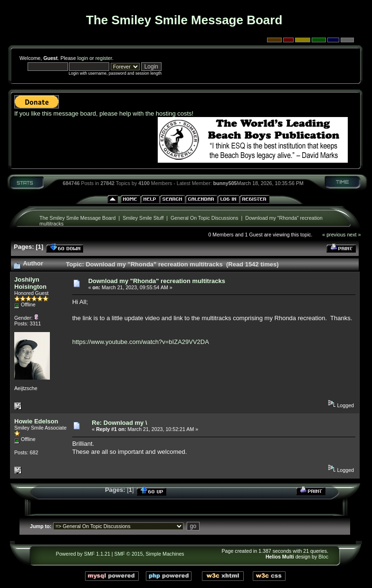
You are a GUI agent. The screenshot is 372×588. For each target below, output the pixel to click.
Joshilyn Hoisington (30, 283)
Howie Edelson (36, 421)
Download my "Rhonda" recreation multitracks (157, 281)
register (104, 58)
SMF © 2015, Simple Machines (149, 554)
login (83, 58)
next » (354, 235)
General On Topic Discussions (205, 218)
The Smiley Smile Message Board (78, 218)
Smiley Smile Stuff (143, 218)
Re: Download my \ (119, 423)
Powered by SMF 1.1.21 (83, 554)
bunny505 (225, 183)
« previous (334, 235)
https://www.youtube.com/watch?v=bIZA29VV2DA (141, 342)
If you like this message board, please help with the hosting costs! (104, 113)
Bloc (323, 557)
